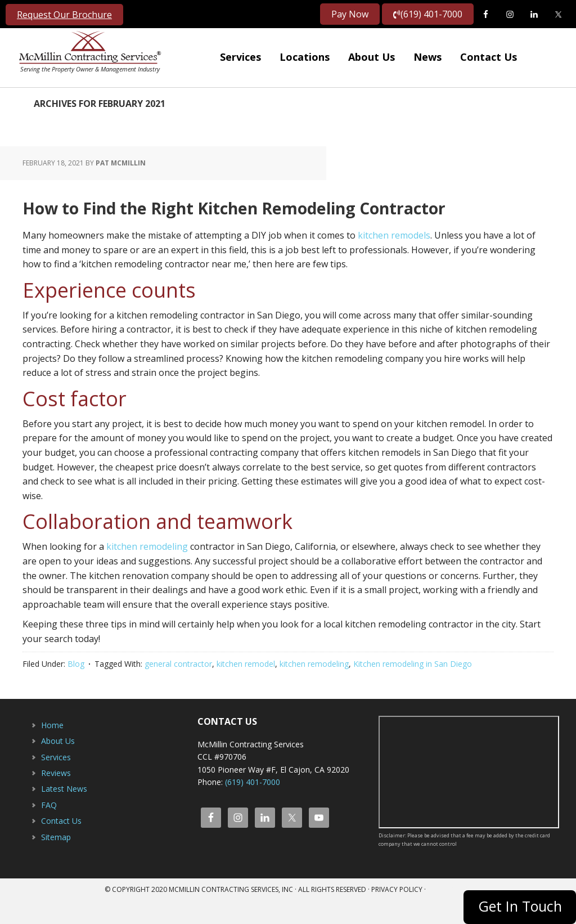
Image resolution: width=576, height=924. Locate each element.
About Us (58, 764)
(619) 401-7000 (428, 14)
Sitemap (56, 861)
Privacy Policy (397, 913)
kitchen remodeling (147, 570)
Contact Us (61, 844)
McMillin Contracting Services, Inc (87, 51)
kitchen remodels (394, 259)
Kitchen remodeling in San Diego (413, 687)
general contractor (178, 687)
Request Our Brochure (64, 15)
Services (56, 781)
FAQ (49, 829)
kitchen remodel (246, 687)
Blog (76, 687)
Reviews (56, 797)
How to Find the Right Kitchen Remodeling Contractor (272, 217)
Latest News (64, 812)
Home (52, 749)
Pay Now (350, 14)
